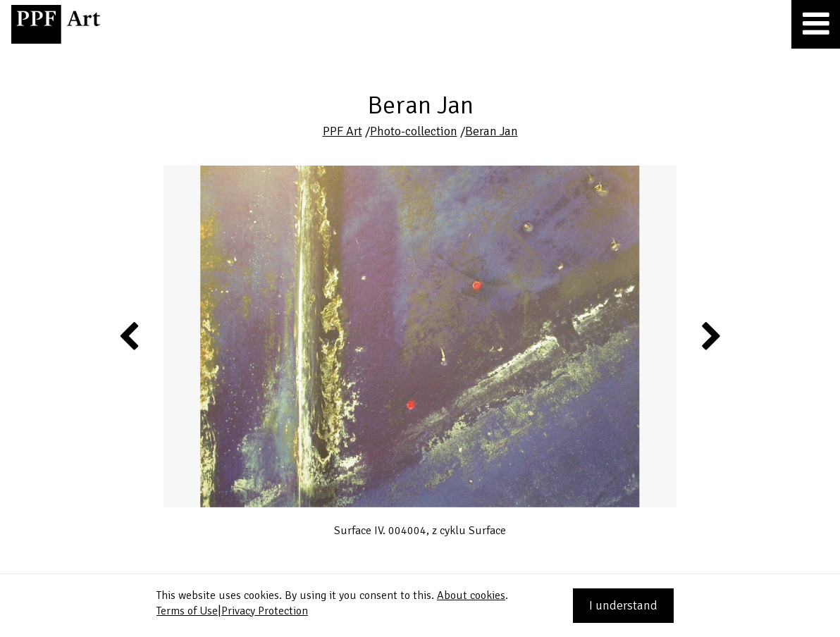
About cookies (471, 595)
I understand (623, 605)
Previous (130, 335)
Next (710, 335)
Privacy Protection (265, 611)
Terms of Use (187, 611)
